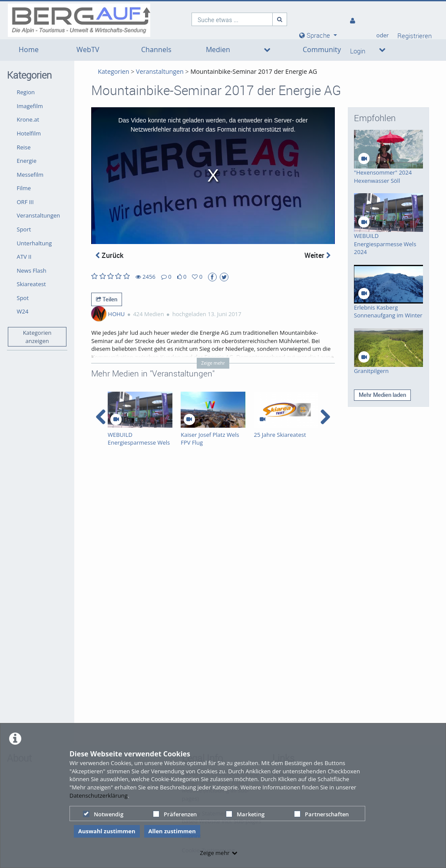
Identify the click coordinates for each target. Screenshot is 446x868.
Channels (156, 50)
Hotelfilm (29, 133)
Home (29, 50)
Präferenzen (175, 814)
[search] (232, 19)
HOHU (117, 314)
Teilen (107, 299)
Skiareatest (31, 284)
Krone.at (28, 119)
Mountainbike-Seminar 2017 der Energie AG (254, 71)
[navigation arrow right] (325, 417)
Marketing (245, 814)
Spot (23, 298)
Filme (24, 188)
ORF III (25, 202)
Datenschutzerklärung (99, 795)
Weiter (317, 255)
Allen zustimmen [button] (172, 831)
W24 (23, 311)
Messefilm (30, 175)
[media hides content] (318, 35)
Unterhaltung (35, 243)
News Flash (32, 271)
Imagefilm (30, 106)
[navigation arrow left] (101, 417)
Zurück (109, 255)
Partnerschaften (321, 814)
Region (26, 92)
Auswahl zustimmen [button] (107, 831)
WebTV (88, 50)
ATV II (24, 257)
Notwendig (103, 814)
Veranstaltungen (39, 215)
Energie (27, 161)
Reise (24, 147)
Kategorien (113, 71)
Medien (218, 50)
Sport (24, 229)
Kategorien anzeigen (37, 337)
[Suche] (280, 19)
